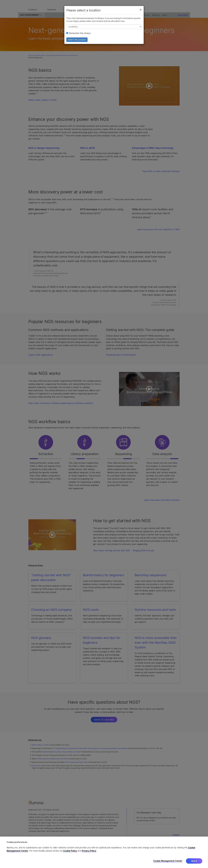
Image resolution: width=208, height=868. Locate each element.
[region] (104, 852)
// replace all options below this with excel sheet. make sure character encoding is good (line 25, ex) (104, 29)
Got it (194, 861)
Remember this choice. (79, 35)
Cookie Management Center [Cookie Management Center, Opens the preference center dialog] (168, 861)
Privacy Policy (89, 851)
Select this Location (77, 42)
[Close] (141, 12)
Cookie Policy (70, 851)
